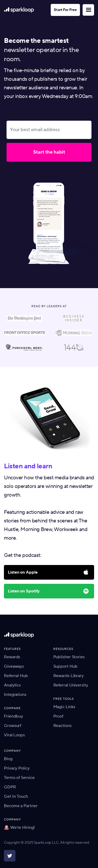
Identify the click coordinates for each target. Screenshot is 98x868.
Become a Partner (21, 806)
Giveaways (14, 666)
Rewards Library (69, 676)
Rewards (12, 657)
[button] (88, 10)
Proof (58, 716)
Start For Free (65, 10)
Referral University (71, 685)
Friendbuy (13, 716)
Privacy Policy (17, 768)
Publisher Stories (69, 657)
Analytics (12, 685)
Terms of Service (19, 778)
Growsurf (13, 726)
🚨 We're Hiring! (19, 828)
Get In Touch (16, 796)
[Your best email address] (49, 130)
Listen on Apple (23, 572)
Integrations (15, 695)
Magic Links (64, 707)
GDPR (10, 787)
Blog (8, 759)
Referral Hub (16, 676)
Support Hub (65, 666)
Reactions (62, 726)
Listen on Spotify (24, 591)
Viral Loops (14, 735)
